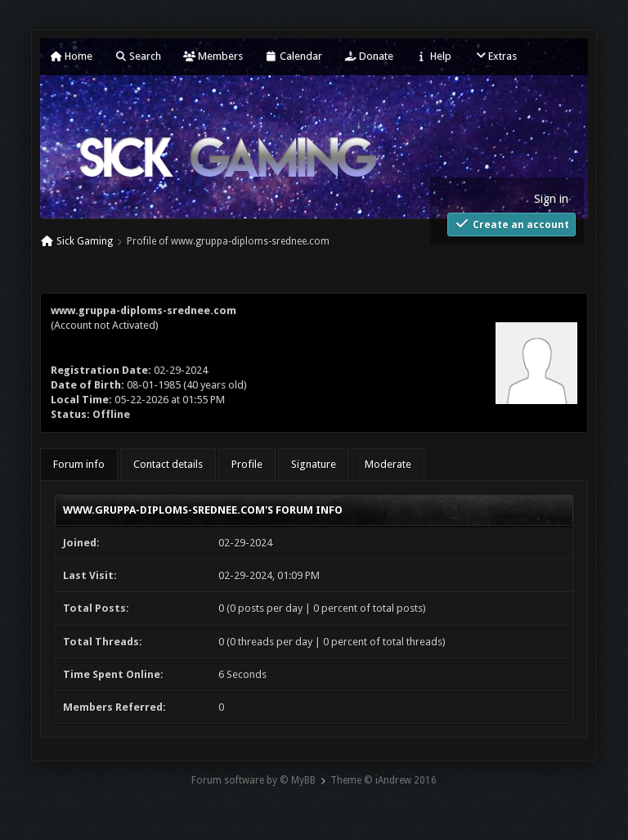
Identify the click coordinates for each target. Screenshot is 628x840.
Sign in (551, 199)
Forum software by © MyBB (253, 780)
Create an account (511, 224)
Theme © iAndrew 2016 (384, 780)
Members (213, 56)
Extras (495, 56)
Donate (369, 56)
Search (138, 56)
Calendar (294, 56)
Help (433, 56)
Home (71, 56)
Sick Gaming (85, 241)
